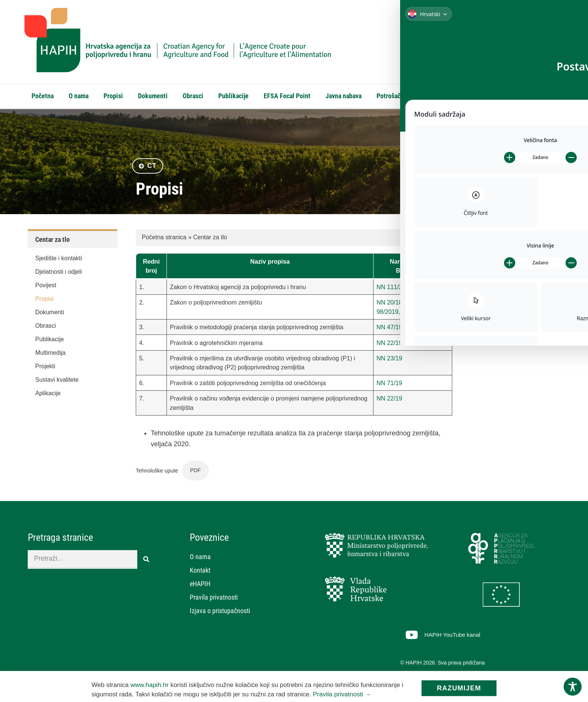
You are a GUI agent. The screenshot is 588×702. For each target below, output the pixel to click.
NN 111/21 (391, 289)
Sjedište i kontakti (59, 260)
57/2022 (413, 313)
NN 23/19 (389, 360)
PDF (196, 472)
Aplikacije (48, 395)
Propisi (113, 96)
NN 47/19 (389, 329)
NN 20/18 (389, 304)
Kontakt (448, 96)
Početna (43, 96)
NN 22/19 (389, 345)
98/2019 (388, 313)
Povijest (46, 287)
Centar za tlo (210, 239)
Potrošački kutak (400, 96)
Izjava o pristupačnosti (220, 613)
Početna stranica (164, 239)
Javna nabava (343, 96)
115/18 (415, 304)
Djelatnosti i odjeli (59, 274)
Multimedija (50, 355)
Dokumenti (153, 96)
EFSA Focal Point (287, 96)
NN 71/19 (389, 385)
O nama (79, 96)
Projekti (45, 368)
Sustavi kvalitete (57, 382)
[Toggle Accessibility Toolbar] (573, 687)
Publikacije (233, 96)
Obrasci (193, 96)
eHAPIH (485, 96)
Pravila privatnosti (214, 599)
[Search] (555, 63)
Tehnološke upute (157, 472)
